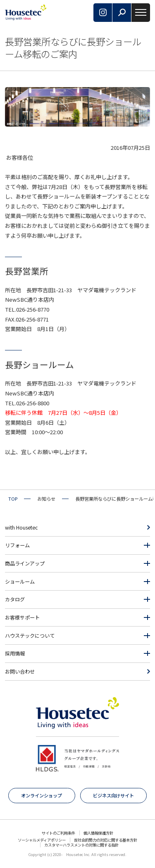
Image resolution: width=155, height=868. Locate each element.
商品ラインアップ (25, 563)
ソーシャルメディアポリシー (42, 840)
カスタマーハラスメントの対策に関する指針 (81, 845)
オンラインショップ (42, 795)
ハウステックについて (30, 636)
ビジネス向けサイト (113, 795)
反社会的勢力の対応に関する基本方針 (106, 840)
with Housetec (21, 527)
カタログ (15, 599)
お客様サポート (22, 617)
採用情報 (15, 653)
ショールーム (20, 582)
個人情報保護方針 (98, 833)
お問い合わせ (20, 672)
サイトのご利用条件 (58, 833)
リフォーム (17, 545)
